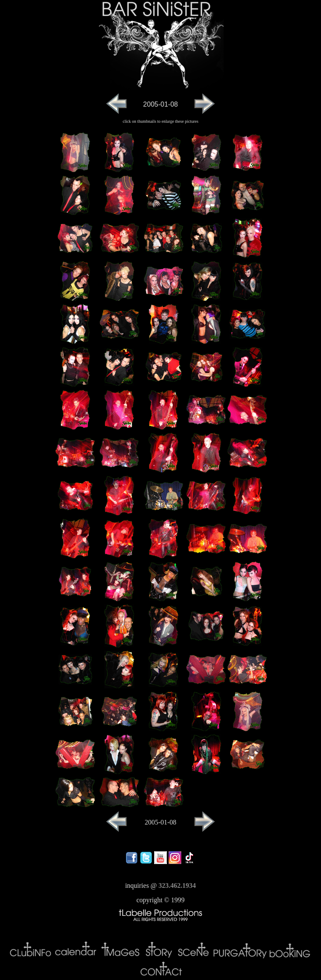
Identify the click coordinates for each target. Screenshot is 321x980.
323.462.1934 (177, 885)
